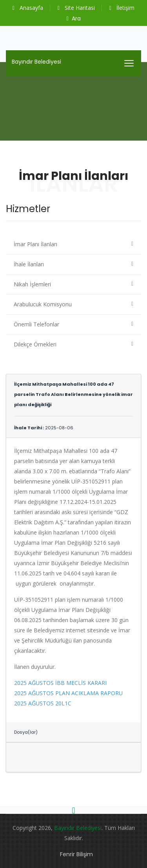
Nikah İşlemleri (32, 284)
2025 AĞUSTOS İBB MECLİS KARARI (60, 683)
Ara (73, 18)
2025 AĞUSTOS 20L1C (43, 703)
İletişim (122, 8)
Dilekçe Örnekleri (35, 344)
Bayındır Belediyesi (36, 62)
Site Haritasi (76, 8)
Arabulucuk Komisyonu (43, 304)
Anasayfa (28, 8)
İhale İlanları (29, 264)
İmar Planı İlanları (35, 244)
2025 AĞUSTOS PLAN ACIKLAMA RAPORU (68, 693)
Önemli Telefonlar (36, 324)
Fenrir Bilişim (76, 854)
